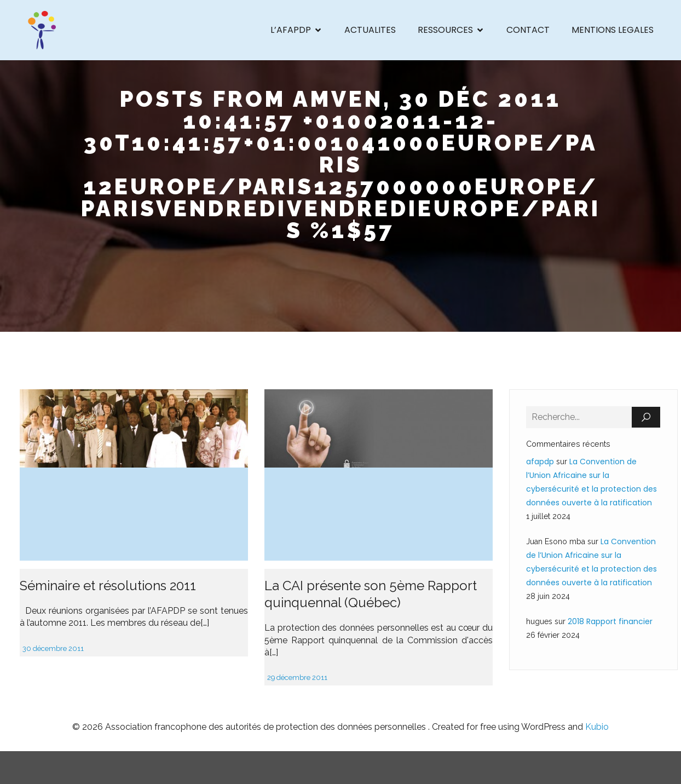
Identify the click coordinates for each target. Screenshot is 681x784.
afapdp (540, 462)
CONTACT (528, 30)
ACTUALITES (370, 30)
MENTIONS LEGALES (613, 30)
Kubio (597, 727)
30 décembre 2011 (53, 648)
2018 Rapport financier (610, 621)
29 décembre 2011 (297, 678)
